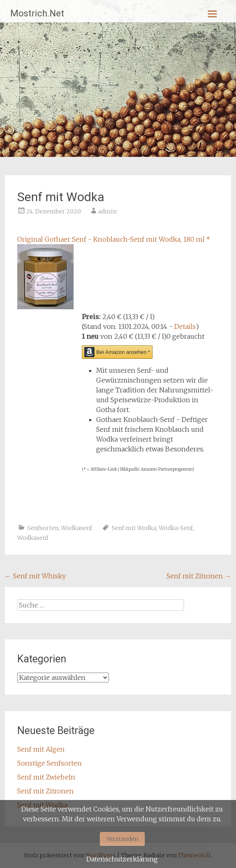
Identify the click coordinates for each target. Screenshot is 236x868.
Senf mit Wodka (134, 528)
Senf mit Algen (41, 749)
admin (107, 211)
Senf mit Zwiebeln (46, 777)
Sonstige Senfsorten (49, 763)
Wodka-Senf (176, 528)
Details (185, 326)
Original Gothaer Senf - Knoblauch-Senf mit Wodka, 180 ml (114, 239)
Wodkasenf (76, 528)
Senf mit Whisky (35, 576)
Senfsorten (43, 528)
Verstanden (122, 839)
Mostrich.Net (37, 13)
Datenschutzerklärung (122, 859)
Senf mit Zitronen (199, 576)
